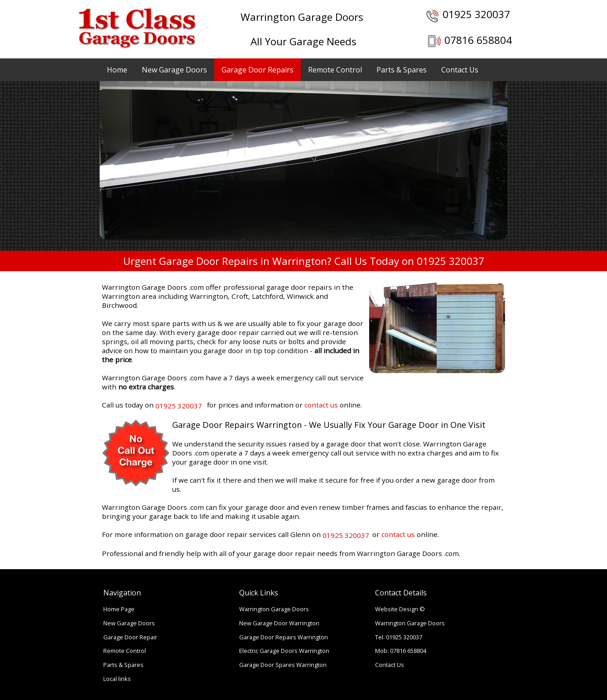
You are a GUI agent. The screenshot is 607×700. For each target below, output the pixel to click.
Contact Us (460, 70)
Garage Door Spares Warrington (283, 665)
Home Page (119, 609)
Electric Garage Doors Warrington (284, 651)
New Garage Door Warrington (279, 623)
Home (117, 70)
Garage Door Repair (130, 637)
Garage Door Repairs (258, 70)
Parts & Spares (402, 70)
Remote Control (335, 70)
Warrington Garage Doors (274, 609)
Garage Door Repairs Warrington (284, 637)
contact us (321, 405)
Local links (117, 679)
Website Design (397, 609)
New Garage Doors (174, 70)
